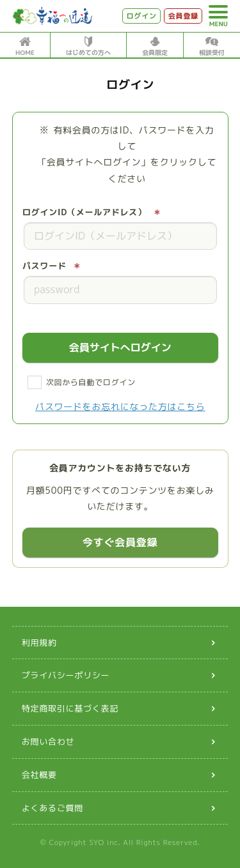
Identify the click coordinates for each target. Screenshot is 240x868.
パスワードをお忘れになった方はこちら (120, 407)
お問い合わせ (48, 742)
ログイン (142, 16)
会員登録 (183, 16)
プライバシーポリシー (66, 675)
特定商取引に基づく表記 (70, 708)
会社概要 (39, 775)
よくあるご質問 (52, 808)
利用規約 (39, 643)
